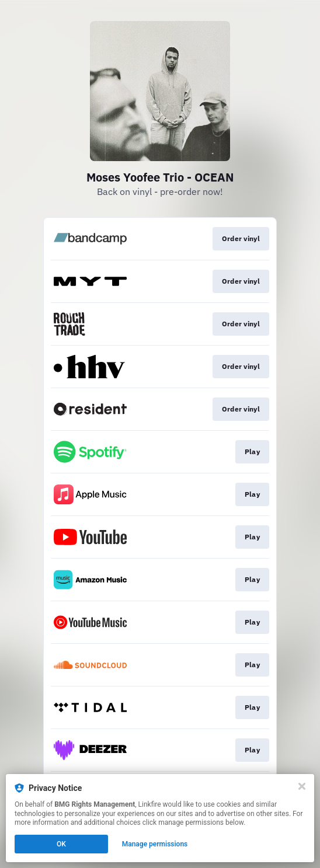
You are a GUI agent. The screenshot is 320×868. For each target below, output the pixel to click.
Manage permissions (155, 844)
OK (61, 844)
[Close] (302, 786)
